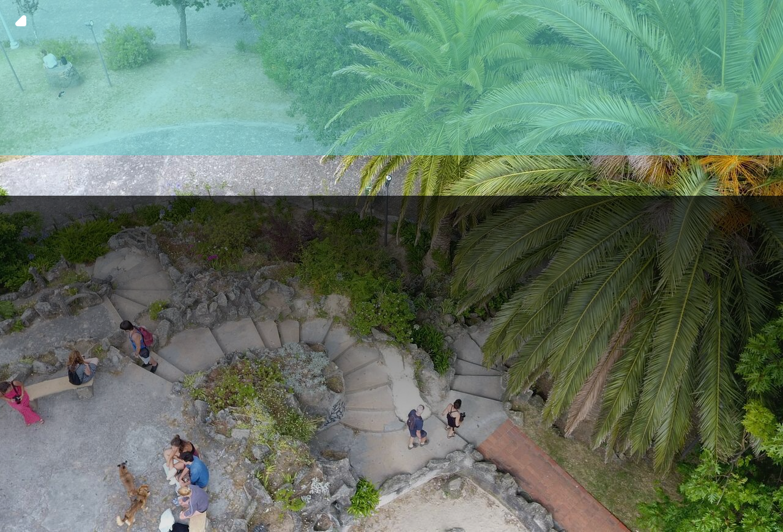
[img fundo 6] (391, 266)
